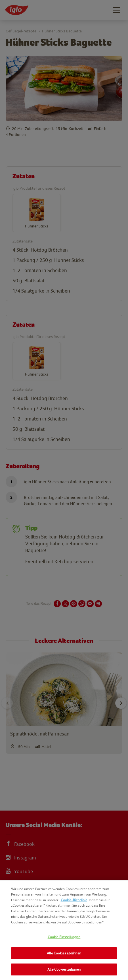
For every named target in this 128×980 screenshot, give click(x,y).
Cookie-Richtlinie (74, 900)
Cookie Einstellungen (64, 937)
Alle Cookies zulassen (64, 969)
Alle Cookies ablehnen (64, 953)
